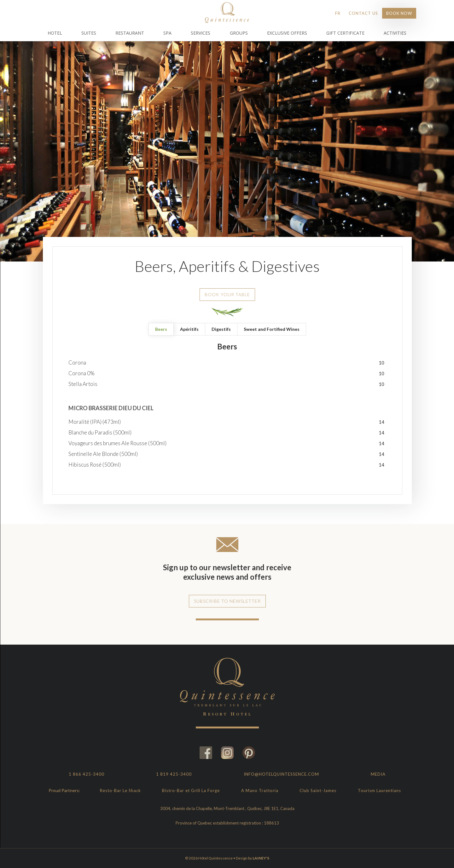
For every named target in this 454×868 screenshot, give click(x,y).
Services (201, 33)
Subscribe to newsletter (227, 601)
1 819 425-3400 (174, 774)
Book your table (227, 294)
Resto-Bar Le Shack (120, 790)
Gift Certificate (345, 33)
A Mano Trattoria (260, 790)
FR (338, 13)
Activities (395, 33)
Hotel (55, 33)
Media (378, 774)
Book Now (399, 13)
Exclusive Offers (287, 33)
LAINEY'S (261, 858)
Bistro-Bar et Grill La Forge (191, 790)
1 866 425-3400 (87, 774)
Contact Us (363, 13)
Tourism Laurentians (379, 790)
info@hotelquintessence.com (281, 774)
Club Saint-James (318, 790)
